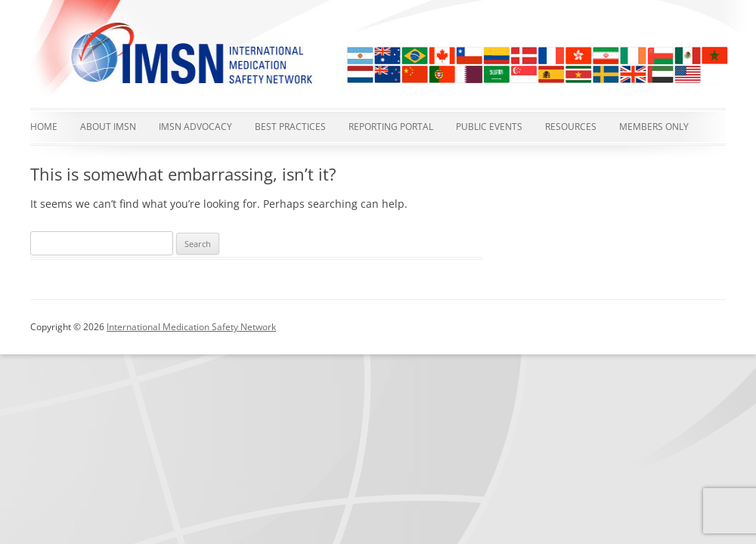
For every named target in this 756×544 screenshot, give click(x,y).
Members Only (654, 127)
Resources (571, 127)
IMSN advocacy (195, 127)
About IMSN (108, 127)
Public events (489, 127)
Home (44, 127)
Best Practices (290, 127)
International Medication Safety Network (191, 327)
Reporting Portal (391, 127)
